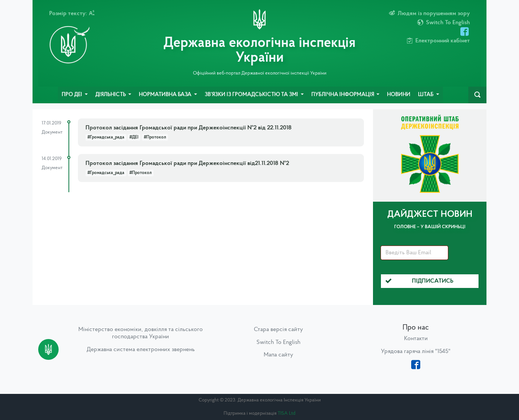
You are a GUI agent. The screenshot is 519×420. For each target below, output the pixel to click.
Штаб (426, 95)
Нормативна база (166, 95)
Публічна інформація (343, 95)
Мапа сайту (278, 355)
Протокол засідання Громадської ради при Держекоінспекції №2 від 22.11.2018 (189, 128)
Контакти (416, 339)
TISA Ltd (287, 413)
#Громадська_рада (106, 137)
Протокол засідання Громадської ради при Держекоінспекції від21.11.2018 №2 (187, 163)
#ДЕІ (134, 137)
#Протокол (155, 137)
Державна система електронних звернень (141, 350)
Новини (399, 95)
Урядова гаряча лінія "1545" (416, 352)
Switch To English (278, 342)
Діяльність (111, 95)
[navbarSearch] (477, 95)
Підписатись (420, 281)
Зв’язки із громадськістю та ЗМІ (252, 95)
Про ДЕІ (72, 95)
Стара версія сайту (278, 330)
